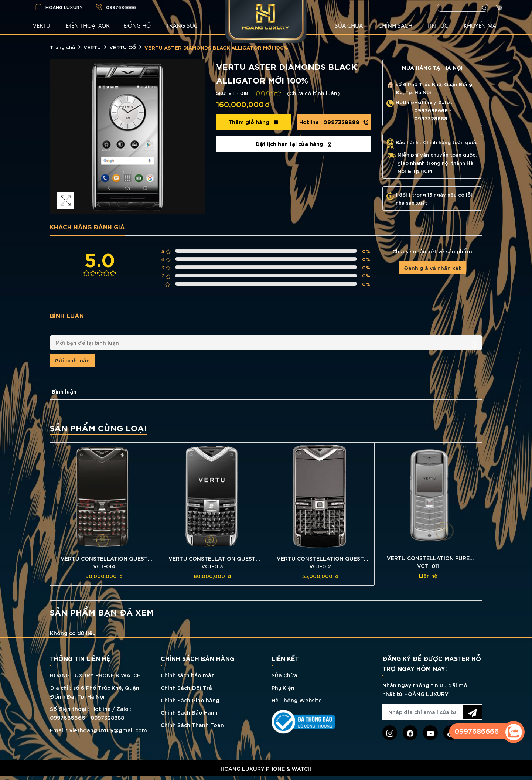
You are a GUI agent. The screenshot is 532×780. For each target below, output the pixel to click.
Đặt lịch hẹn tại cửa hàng (294, 144)
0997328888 (334, 122)
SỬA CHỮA (349, 25)
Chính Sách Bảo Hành (189, 712)
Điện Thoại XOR (88, 25)
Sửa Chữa (284, 675)
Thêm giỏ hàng (253, 122)
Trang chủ (62, 47)
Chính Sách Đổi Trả (186, 687)
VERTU (42, 25)
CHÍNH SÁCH (395, 25)
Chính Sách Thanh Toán (192, 725)
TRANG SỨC (182, 25)
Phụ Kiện (283, 687)
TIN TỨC (438, 25)
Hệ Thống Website (297, 700)
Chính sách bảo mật (187, 675)
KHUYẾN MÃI (481, 25)
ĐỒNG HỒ (137, 25)
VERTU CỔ (123, 47)
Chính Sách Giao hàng (190, 700)
